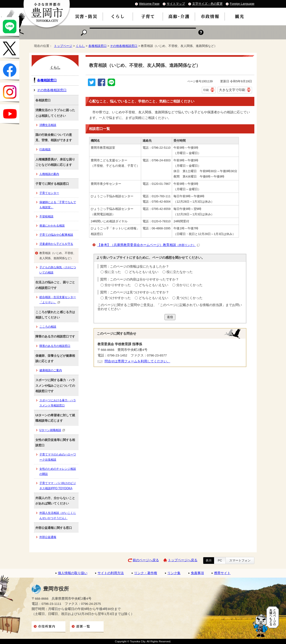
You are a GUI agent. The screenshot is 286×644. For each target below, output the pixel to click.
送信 (170, 317)
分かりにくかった (189, 285)
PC (220, 560)
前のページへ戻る (146, 560)
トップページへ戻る (183, 560)
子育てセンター (49, 193)
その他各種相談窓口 (124, 46)
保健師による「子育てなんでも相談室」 (58, 205)
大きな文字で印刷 (232, 90)
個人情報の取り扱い (73, 573)
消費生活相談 (48, 125)
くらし (80, 46)
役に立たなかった (180, 272)
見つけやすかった (118, 298)
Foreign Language (242, 4)
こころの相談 (48, 327)
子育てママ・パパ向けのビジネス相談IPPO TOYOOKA (58, 486)
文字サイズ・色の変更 (207, 4)
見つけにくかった (189, 298)
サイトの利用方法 (111, 573)
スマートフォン (240, 560)
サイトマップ (176, 4)
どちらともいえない (144, 272)
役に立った (113, 272)
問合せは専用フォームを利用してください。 (137, 361)
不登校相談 (46, 216)
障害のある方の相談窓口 (55, 346)
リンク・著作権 (146, 573)
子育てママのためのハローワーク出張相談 (58, 457)
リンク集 (174, 573)
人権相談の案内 (49, 174)
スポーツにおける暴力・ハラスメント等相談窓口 (58, 403)
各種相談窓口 (98, 46)
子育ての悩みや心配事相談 (56, 235)
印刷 (206, 90)
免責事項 (197, 573)
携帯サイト (222, 573)
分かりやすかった (118, 285)
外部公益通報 (48, 537)
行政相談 (45, 149)
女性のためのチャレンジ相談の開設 (58, 471)
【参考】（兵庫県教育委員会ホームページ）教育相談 (149, 245)
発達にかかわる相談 (52, 226)
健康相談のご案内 (51, 370)
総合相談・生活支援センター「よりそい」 (58, 300)
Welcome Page (149, 4)
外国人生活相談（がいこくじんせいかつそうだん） (58, 515)
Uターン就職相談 (52, 430)
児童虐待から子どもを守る (56, 244)
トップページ (63, 46)
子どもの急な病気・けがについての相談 (58, 270)
